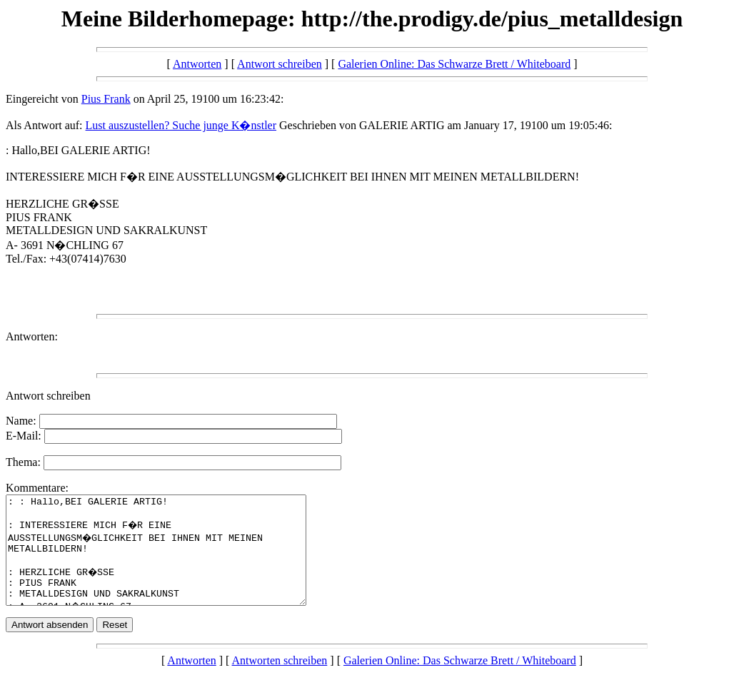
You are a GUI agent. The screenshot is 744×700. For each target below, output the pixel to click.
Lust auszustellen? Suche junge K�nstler (181, 125)
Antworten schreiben (280, 682)
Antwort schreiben (280, 64)
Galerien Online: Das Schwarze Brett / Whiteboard (454, 64)
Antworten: (32, 336)
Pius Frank (106, 99)
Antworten (197, 64)
